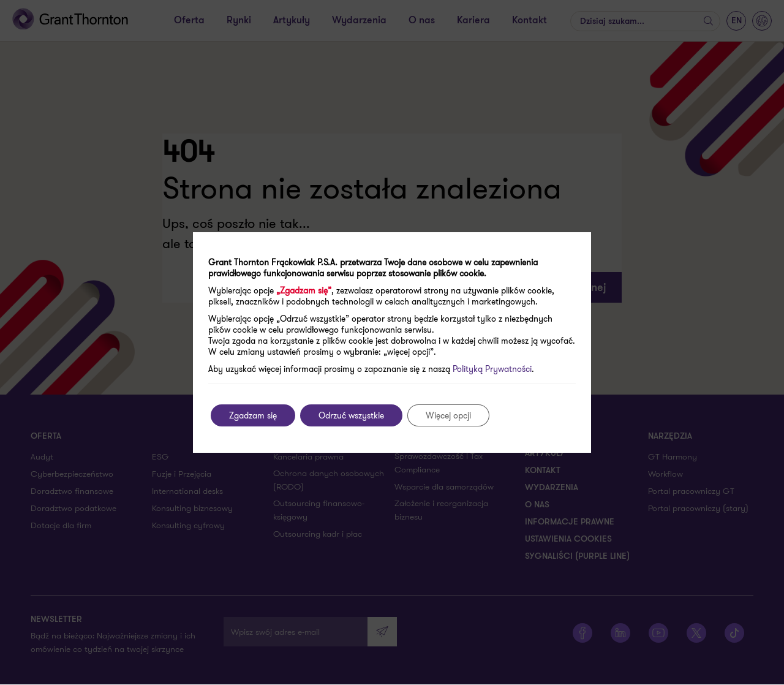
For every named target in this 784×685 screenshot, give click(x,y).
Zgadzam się (253, 415)
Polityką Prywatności (492, 369)
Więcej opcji (448, 415)
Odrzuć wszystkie (351, 415)
